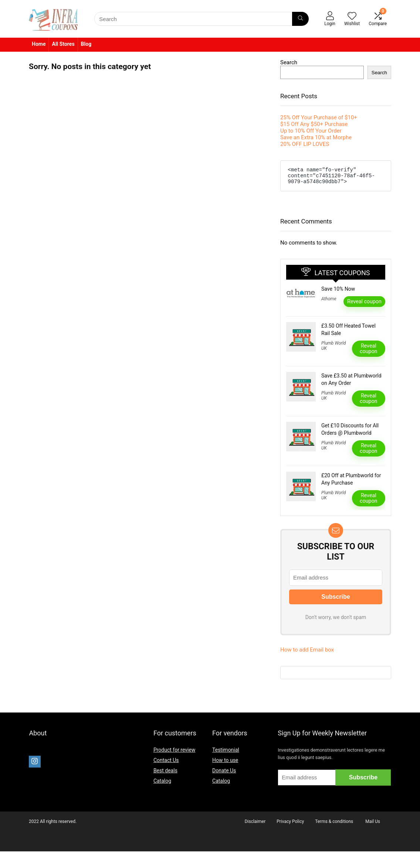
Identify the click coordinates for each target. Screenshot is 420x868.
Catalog (162, 784)
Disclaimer (255, 825)
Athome (329, 302)
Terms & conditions (334, 825)
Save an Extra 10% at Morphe (316, 137)
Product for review (175, 753)
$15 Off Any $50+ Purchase (314, 124)
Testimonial (226, 753)
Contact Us (166, 763)
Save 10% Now (338, 292)
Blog (86, 44)
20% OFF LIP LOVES (305, 144)
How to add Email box (307, 653)
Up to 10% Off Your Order (311, 131)
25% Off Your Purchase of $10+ (319, 117)
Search (289, 62)
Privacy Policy (290, 825)
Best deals (165, 774)
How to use (225, 763)
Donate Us (224, 774)
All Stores (63, 44)
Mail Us (373, 825)
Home (39, 44)
